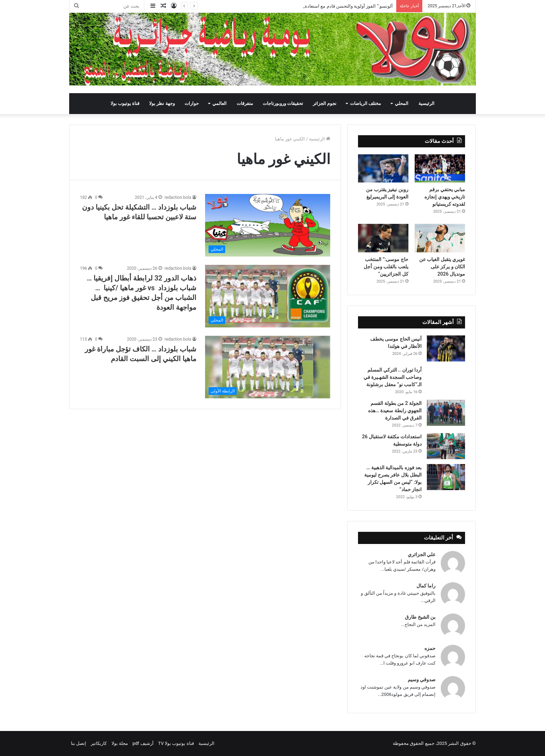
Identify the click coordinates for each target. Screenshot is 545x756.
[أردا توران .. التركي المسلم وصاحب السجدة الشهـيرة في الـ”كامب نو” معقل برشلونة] (446, 376)
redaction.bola (178, 197)
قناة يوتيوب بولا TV (176, 743)
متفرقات (245, 103)
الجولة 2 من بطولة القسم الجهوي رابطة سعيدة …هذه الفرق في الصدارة (395, 410)
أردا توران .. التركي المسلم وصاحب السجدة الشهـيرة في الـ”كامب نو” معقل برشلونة (393, 377)
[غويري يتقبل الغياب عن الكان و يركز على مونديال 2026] (440, 238)
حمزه (430, 648)
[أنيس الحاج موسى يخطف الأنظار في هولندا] (446, 348)
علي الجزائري (422, 554)
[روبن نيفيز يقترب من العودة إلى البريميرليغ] (383, 169)
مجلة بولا (120, 743)
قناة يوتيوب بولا (125, 103)
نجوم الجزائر (325, 103)
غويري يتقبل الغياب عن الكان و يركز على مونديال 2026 (442, 267)
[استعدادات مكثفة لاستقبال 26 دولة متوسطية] (446, 446)
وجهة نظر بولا (162, 103)
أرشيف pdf (143, 743)
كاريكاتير (99, 743)
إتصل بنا (79, 743)
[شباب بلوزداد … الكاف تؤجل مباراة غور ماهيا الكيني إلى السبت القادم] (268, 367)
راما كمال (426, 586)
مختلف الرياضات (365, 103)
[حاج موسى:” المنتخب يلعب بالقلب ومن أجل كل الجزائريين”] (383, 238)
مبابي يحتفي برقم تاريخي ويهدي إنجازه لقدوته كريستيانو (445, 197)
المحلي (402, 103)
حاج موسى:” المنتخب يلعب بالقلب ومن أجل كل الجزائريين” (386, 267)
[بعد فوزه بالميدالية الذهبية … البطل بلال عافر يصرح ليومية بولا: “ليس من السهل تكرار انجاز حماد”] (446, 477)
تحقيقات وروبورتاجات (283, 103)
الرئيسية (426, 103)
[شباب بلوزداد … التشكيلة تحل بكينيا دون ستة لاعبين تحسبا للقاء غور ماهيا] (268, 225)
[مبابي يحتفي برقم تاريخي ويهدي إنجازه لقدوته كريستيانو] (440, 169)
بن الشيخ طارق (420, 617)
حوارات (192, 103)
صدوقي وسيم (422, 680)
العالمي (219, 103)
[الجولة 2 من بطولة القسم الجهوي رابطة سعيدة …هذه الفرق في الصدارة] (446, 413)
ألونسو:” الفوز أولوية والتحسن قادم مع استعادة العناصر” (340, 6)
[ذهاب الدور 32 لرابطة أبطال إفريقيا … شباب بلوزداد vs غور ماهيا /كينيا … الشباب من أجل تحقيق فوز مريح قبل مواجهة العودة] (268, 296)
